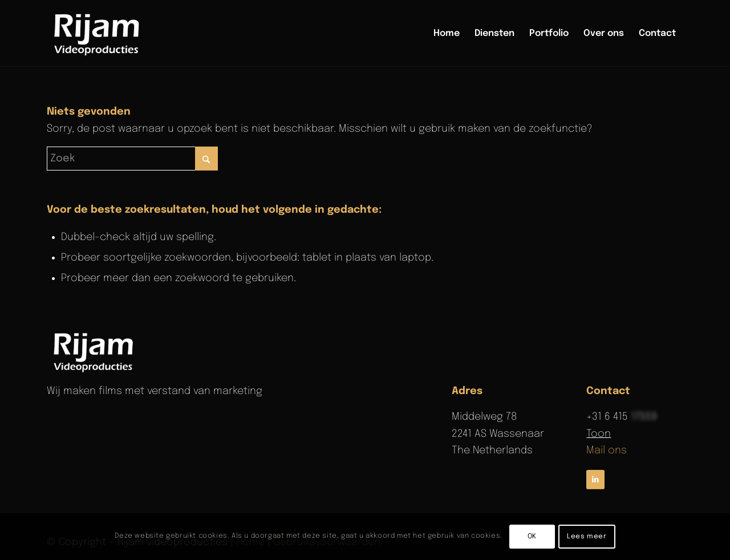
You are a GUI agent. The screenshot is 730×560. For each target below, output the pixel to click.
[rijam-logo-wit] (95, 351)
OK (532, 537)
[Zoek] (132, 159)
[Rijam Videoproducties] (99, 34)
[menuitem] (447, 34)
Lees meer (587, 537)
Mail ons (607, 451)
